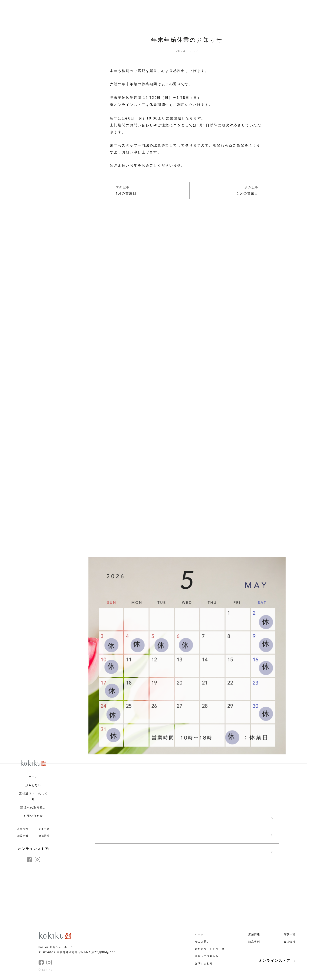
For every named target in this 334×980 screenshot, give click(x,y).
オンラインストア (34, 849)
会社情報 (44, 836)
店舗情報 (23, 829)
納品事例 (23, 836)
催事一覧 (44, 829)
